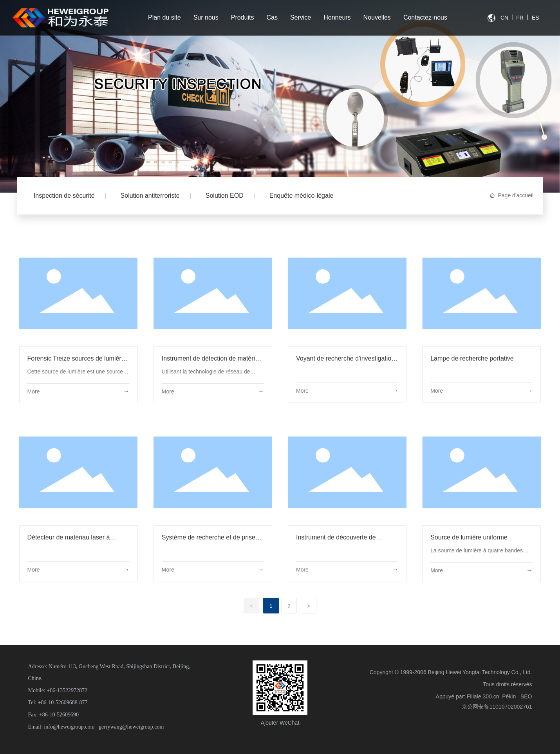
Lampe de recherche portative (472, 358)
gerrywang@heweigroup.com (131, 727)
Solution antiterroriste (150, 196)
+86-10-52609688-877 (63, 703)
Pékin (509, 696)
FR (520, 18)
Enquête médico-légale (302, 196)
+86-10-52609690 (59, 715)
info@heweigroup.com (69, 727)
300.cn (491, 696)
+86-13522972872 (67, 690)
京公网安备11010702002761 (497, 707)
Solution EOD (225, 196)
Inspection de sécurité (64, 196)
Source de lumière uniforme (469, 537)
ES (536, 18)
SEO (526, 696)
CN (504, 18)
